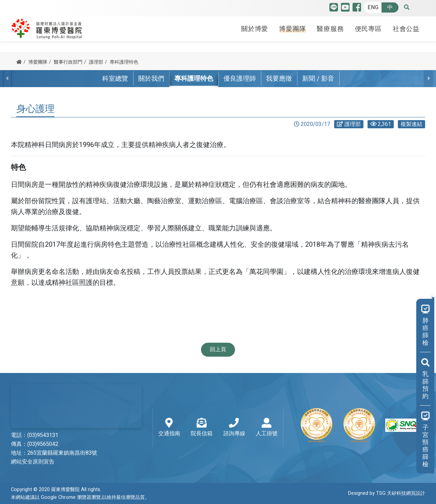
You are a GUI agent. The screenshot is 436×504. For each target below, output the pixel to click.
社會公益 (406, 28)
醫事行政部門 (68, 62)
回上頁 (218, 349)
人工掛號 (267, 428)
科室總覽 (115, 79)
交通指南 (169, 428)
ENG (373, 7)
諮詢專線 (234, 428)
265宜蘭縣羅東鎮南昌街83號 (62, 453)
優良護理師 (240, 79)
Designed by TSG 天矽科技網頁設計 (387, 494)
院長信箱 (202, 428)
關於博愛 (255, 28)
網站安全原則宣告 (33, 462)
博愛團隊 (292, 28)
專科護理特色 (124, 62)
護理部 (96, 62)
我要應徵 (279, 79)
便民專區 (368, 28)
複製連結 (411, 124)
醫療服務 (330, 28)
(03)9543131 (43, 435)
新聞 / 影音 (318, 79)
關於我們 (151, 79)
